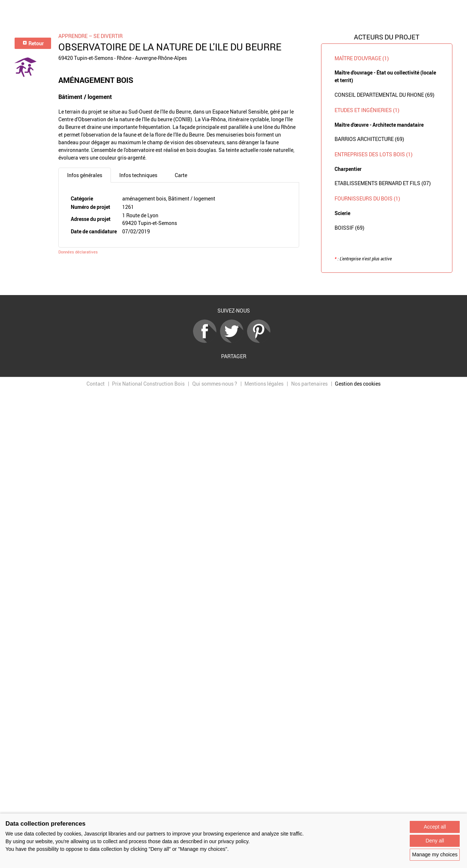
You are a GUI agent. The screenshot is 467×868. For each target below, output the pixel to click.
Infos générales (85, 175)
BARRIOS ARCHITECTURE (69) (369, 139)
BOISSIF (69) (350, 228)
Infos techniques (138, 175)
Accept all (435, 827)
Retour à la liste (233, 284)
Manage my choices (435, 854)
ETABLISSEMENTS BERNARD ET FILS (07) (383, 183)
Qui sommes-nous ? (215, 384)
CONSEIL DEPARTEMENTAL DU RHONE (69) (385, 95)
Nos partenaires (309, 384)
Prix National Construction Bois (148, 384)
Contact (96, 384)
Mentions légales (264, 384)
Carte (181, 175)
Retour (33, 43)
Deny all (435, 841)
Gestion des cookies (358, 384)
